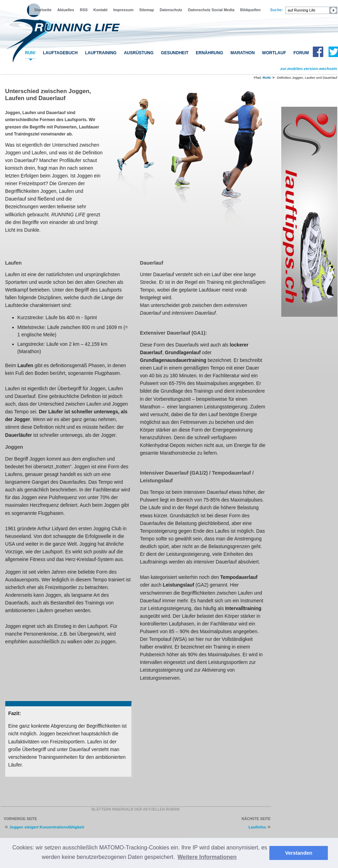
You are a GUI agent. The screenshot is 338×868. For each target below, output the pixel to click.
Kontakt (101, 10)
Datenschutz (171, 10)
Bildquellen (250, 10)
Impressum (123, 10)
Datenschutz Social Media (211, 10)
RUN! (30, 53)
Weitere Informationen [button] (207, 857)
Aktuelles (65, 10)
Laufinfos (257, 827)
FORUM (301, 53)
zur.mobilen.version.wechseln (309, 69)
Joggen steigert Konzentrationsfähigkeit (47, 827)
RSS (84, 10)
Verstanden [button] (299, 853)
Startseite (43, 10)
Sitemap (147, 10)
